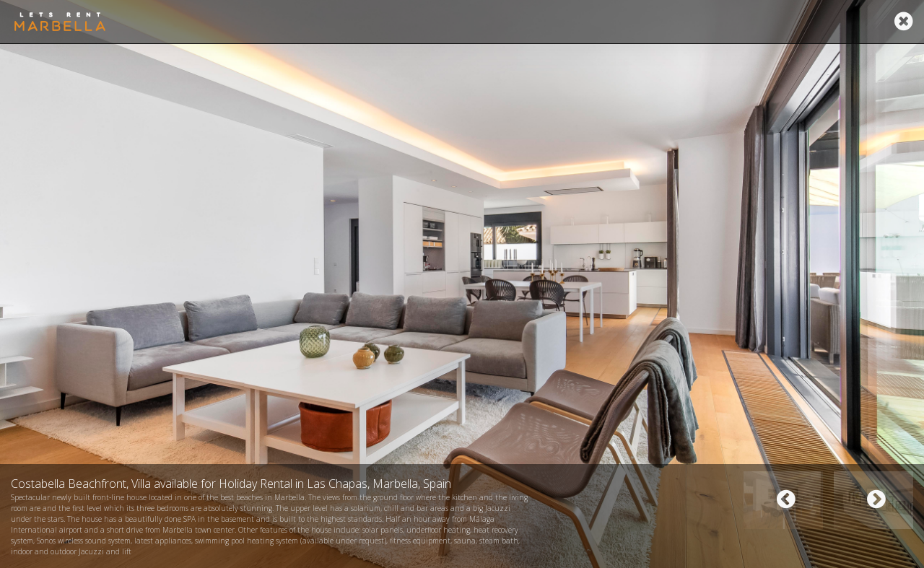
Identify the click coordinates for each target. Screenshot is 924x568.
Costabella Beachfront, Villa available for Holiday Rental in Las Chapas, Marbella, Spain (231, 484)
